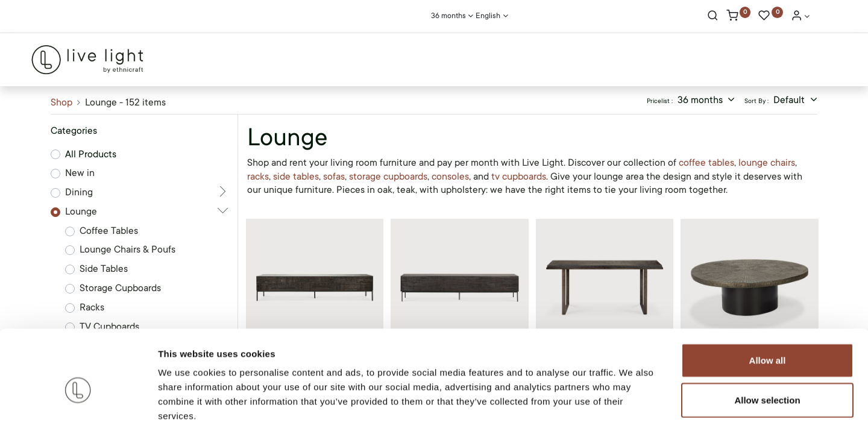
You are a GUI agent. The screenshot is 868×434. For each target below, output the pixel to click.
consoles (450, 177)
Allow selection (767, 346)
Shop (61, 102)
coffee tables (706, 163)
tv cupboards (519, 177)
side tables (296, 177)
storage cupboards (388, 177)
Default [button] (790, 100)
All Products (91, 154)
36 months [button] (701, 100)
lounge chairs (767, 163)
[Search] (713, 17)
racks (258, 177)
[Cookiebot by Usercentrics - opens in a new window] (78, 410)
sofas (334, 177)
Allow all (768, 306)
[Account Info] (800, 17)
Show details (633, 410)
